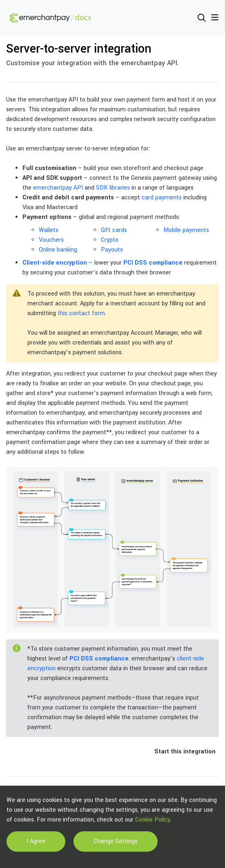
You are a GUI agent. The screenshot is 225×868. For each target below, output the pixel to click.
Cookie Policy (153, 820)
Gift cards (114, 230)
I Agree (36, 841)
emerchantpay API (58, 188)
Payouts (112, 250)
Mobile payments (186, 230)
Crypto (110, 240)
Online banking (58, 250)
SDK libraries (113, 188)
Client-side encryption (55, 263)
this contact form (81, 313)
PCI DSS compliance (153, 263)
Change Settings (116, 841)
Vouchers (51, 240)
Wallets (49, 230)
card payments (162, 198)
